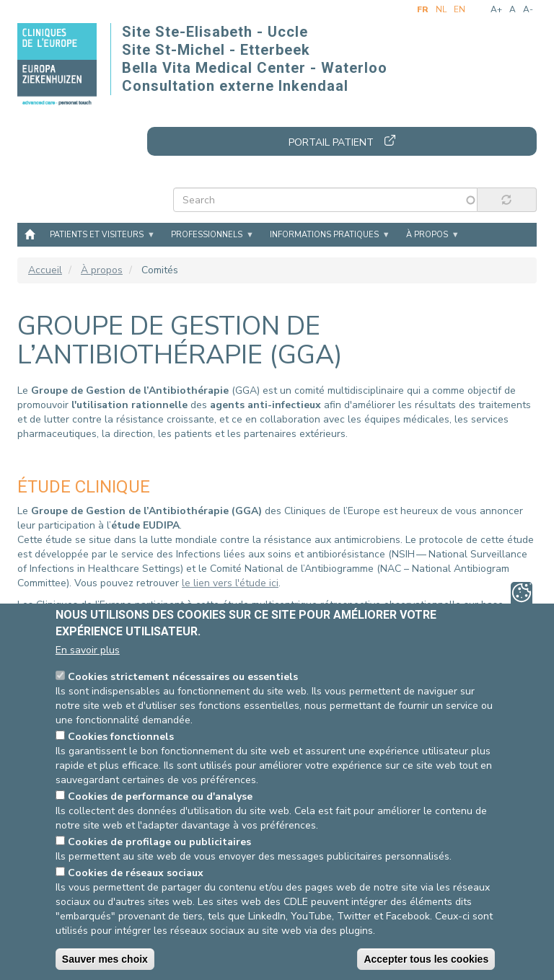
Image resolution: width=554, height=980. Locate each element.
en (460, 9)
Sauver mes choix (105, 959)
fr (423, 9)
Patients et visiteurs (97, 235)
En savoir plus (88, 650)
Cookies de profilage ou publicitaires (159, 842)
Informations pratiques (324, 235)
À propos (427, 235)
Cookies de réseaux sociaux (136, 873)
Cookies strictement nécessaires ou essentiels (183, 677)
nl (441, 9)
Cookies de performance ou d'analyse (160, 796)
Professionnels (207, 235)
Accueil (30, 234)
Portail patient (331, 142)
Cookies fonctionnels (121, 737)
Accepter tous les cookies (426, 959)
